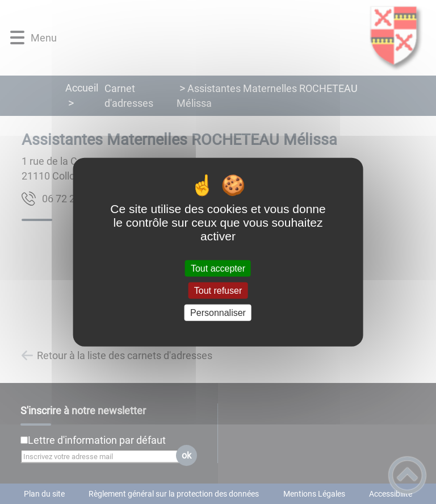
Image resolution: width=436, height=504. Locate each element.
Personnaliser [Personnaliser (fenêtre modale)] (218, 313)
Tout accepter (218, 268)
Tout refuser (218, 290)
